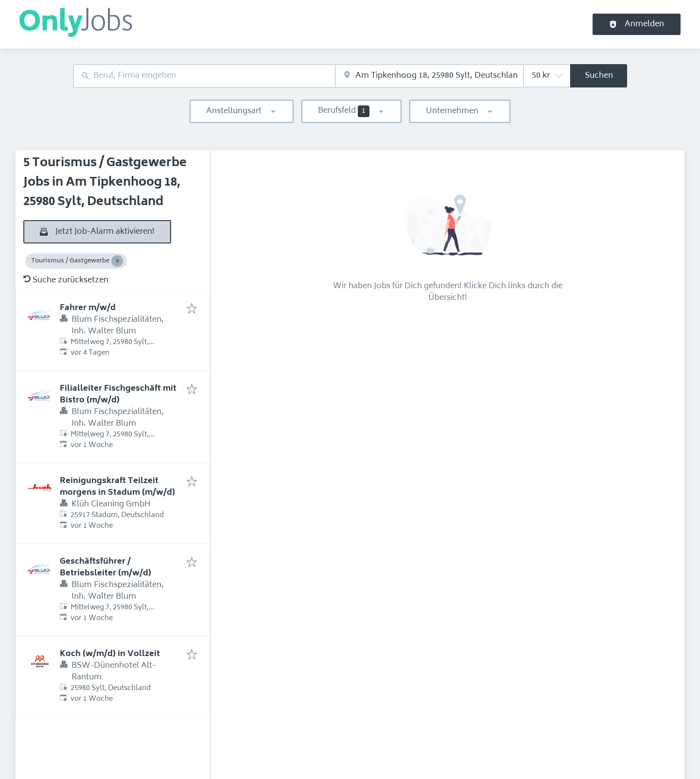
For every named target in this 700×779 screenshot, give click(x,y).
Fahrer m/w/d (88, 308)
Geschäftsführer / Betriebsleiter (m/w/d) (105, 568)
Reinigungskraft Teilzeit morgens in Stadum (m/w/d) (117, 487)
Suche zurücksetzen (66, 280)
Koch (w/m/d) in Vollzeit (110, 654)
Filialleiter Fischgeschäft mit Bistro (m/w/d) (118, 395)
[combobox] (204, 76)
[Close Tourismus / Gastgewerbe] (117, 261)
